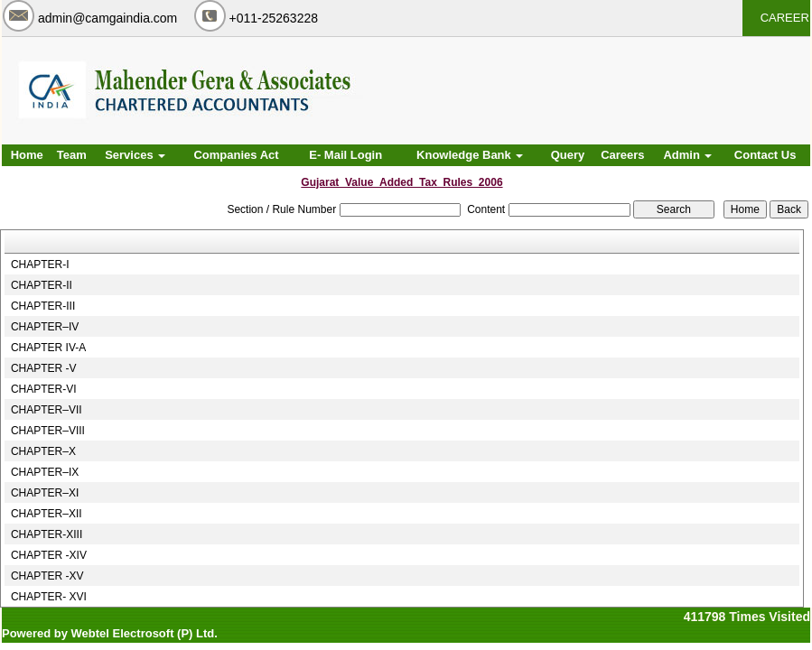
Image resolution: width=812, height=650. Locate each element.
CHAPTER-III (43, 306)
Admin (687, 155)
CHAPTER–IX (45, 472)
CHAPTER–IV (45, 327)
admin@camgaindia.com (107, 18)
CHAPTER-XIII (47, 534)
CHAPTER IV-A (48, 348)
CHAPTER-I (40, 265)
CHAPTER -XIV (49, 555)
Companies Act (236, 155)
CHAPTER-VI (44, 389)
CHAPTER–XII (47, 514)
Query (568, 155)
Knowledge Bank (470, 155)
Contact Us (765, 155)
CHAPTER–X (43, 451)
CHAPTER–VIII (48, 431)
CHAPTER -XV (47, 576)
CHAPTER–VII (47, 410)
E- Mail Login (345, 155)
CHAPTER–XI (45, 493)
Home (27, 155)
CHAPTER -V (44, 368)
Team (72, 155)
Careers (622, 155)
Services (135, 155)
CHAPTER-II (42, 285)
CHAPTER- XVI (49, 597)
